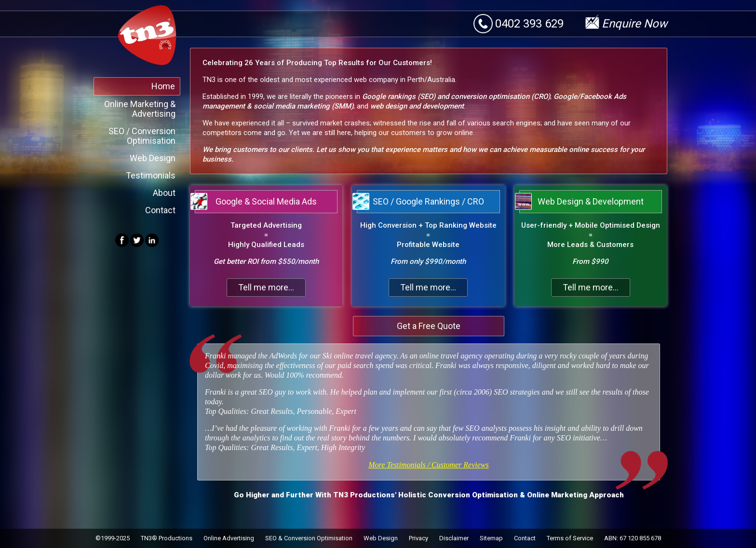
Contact (160, 210)
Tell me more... (266, 287)
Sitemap (491, 538)
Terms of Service (570, 538)
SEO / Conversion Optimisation (142, 136)
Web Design (153, 158)
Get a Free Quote (429, 326)
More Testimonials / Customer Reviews (428, 465)
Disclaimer (454, 538)
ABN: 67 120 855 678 (633, 538)
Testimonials (151, 175)
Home (163, 86)
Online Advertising (229, 538)
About (164, 193)
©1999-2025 (113, 538)
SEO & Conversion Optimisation (309, 538)
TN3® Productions (167, 538)
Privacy (418, 538)
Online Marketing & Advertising (140, 109)
